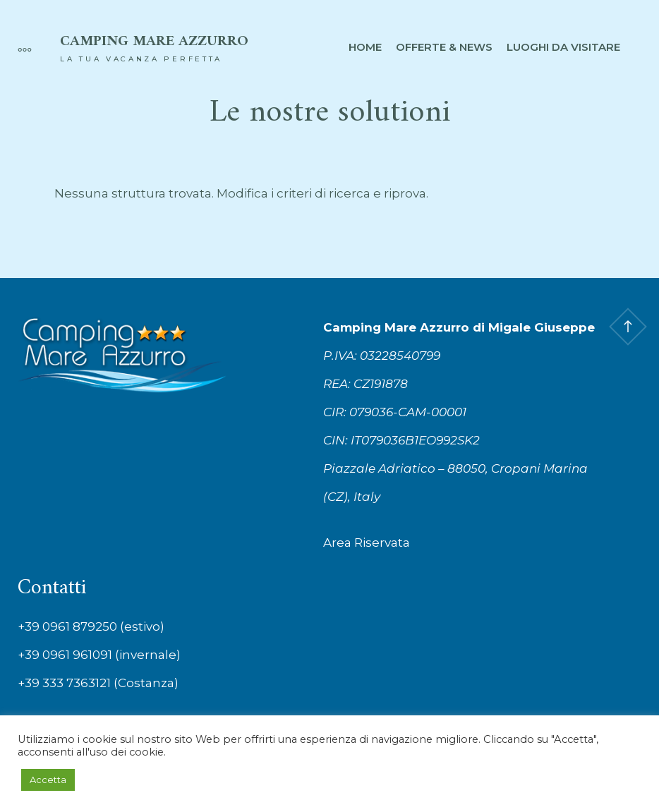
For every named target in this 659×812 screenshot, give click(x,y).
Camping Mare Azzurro (154, 42)
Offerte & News (444, 47)
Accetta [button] (48, 780)
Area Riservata (367, 543)
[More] (18, 47)
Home (365, 47)
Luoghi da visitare (563, 47)
